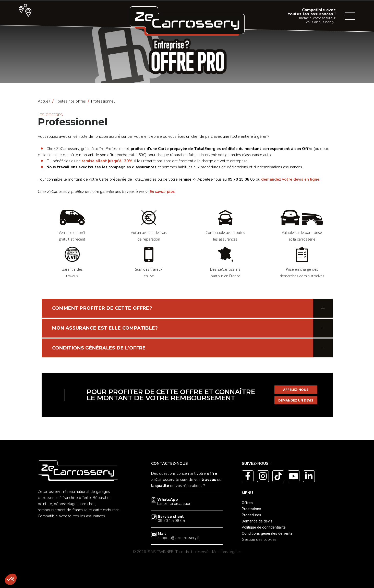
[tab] (187, 308)
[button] (11, 579)
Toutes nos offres (71, 101)
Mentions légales (227, 552)
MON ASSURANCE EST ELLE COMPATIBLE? (105, 328)
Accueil (44, 101)
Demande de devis (257, 521)
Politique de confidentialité (264, 527)
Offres (247, 503)
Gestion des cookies (259, 540)
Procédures (251, 515)
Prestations (251, 509)
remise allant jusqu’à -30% (107, 161)
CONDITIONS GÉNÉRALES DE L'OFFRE (99, 348)
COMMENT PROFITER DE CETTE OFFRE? (102, 308)
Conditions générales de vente (267, 533)
